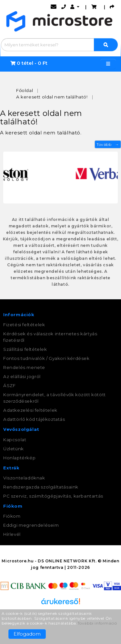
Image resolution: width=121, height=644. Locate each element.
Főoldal (25, 90)
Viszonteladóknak (24, 478)
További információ (97, 623)
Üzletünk (14, 449)
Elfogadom (27, 634)
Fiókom (12, 516)
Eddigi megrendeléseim (31, 525)
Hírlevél (12, 534)
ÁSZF (9, 385)
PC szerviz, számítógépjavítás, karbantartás (53, 496)
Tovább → (108, 144)
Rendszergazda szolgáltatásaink (41, 487)
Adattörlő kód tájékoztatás (34, 419)
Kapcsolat (15, 440)
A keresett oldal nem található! (52, 97)
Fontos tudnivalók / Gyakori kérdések (46, 358)
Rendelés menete (24, 367)
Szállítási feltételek (25, 349)
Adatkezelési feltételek (30, 410)
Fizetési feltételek (24, 325)
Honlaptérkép (19, 458)
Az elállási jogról (22, 376)
